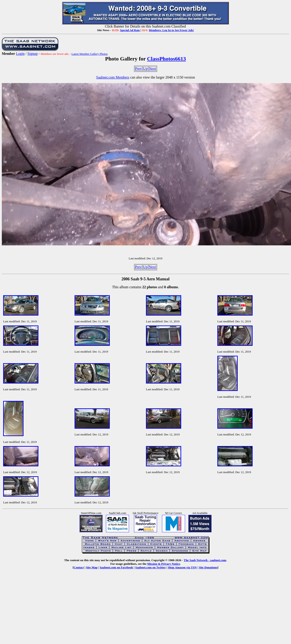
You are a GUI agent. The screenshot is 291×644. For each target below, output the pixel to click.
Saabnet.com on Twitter (151, 567)
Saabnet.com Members (113, 77)
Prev (138, 69)
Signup (32, 54)
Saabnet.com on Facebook (116, 567)
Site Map (92, 567)
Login (20, 54)
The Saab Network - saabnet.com (205, 560)
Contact (79, 567)
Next (152, 69)
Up (145, 69)
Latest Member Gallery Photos (89, 54)
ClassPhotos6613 (167, 59)
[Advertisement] (145, 610)
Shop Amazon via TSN (182, 567)
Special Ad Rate (130, 30)
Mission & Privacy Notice (164, 564)
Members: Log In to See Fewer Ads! (171, 30)
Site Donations (208, 567)
